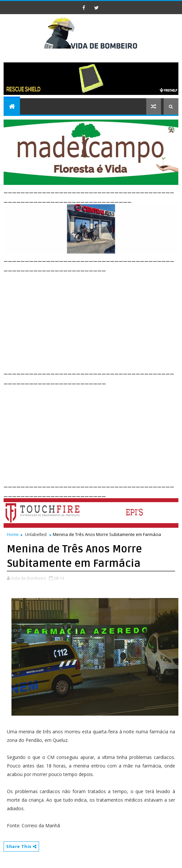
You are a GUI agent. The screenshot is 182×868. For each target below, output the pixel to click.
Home (13, 534)
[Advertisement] (93, 319)
